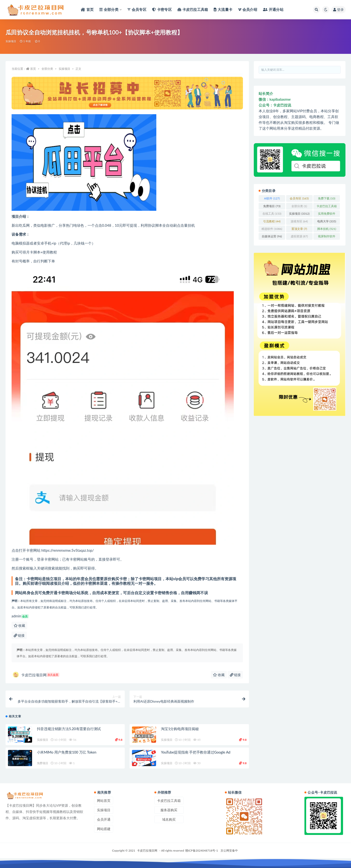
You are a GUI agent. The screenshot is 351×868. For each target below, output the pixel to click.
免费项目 (43, 763)
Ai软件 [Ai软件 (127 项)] (272, 198)
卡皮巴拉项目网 (36, 675)
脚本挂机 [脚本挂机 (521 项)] (327, 229)
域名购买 (169, 819)
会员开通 (104, 819)
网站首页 (104, 801)
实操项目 (11, 41)
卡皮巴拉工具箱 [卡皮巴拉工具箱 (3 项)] (327, 207)
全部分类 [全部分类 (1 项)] (299, 206)
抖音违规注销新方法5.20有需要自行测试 (69, 729)
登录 (338, 10)
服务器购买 (169, 810)
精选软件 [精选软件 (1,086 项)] (272, 229)
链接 (19, 635)
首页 (33, 69)
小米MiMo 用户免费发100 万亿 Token (67, 752)
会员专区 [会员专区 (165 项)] (299, 198)
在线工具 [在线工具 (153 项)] (272, 214)
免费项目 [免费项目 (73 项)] (272, 206)
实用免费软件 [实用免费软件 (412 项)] (327, 214)
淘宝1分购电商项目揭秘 (180, 729)
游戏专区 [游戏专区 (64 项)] (299, 221)
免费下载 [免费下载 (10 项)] (327, 198)
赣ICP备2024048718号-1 (202, 850)
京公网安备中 (229, 850)
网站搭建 (104, 829)
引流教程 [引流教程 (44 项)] (272, 221)
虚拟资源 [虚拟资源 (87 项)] (299, 236)
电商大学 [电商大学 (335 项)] (327, 221)
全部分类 (47, 69)
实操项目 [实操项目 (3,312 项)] (299, 214)
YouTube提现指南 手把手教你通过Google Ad (196, 752)
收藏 (20, 625)
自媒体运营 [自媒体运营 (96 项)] (272, 236)
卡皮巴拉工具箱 (169, 801)
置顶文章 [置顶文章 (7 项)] (299, 229)
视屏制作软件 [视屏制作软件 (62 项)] (327, 237)
